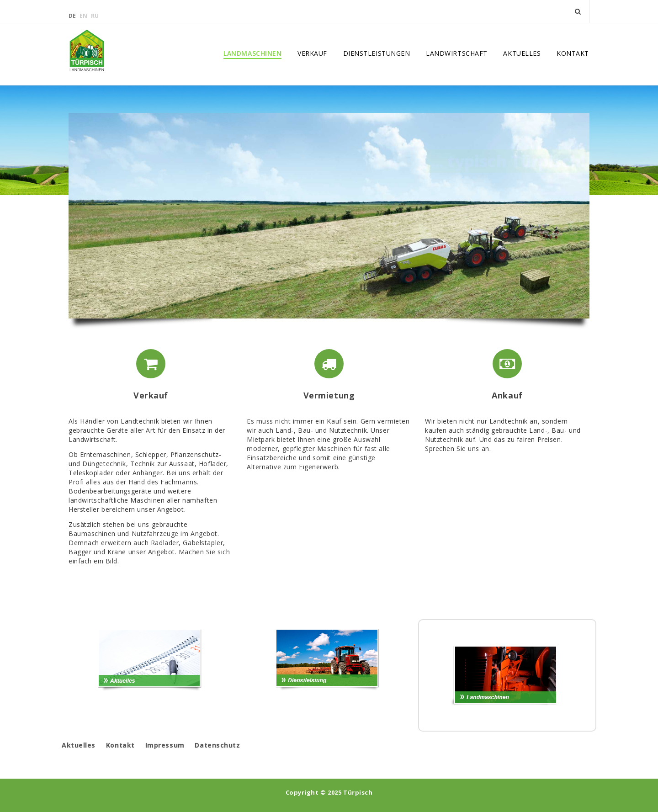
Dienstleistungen (377, 53)
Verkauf (312, 53)
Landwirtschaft (457, 53)
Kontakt (573, 53)
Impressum (165, 745)
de (73, 16)
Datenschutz (217, 745)
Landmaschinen (252, 53)
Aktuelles (522, 53)
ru (95, 16)
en (84, 16)
